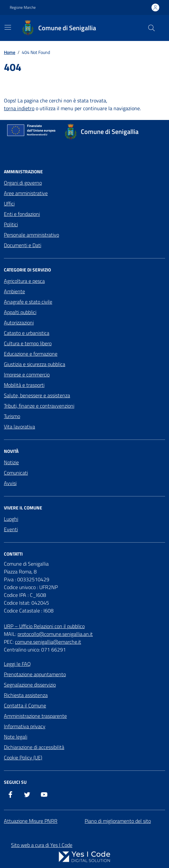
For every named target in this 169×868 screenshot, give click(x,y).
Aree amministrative (26, 193)
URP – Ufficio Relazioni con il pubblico (44, 626)
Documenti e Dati (23, 245)
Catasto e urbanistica (27, 333)
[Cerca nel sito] (151, 28)
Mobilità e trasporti (24, 385)
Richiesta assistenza (26, 695)
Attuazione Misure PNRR (31, 821)
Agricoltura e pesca (24, 281)
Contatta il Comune (25, 705)
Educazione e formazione (31, 354)
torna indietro (19, 108)
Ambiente (14, 291)
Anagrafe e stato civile (28, 302)
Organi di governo (23, 183)
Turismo (12, 416)
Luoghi (11, 519)
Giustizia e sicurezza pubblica (35, 364)
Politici (11, 224)
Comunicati (16, 473)
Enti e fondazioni (22, 214)
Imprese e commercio (27, 375)
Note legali (16, 737)
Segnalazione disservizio (30, 685)
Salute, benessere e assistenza (37, 395)
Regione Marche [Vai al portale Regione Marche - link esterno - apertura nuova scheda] (23, 7)
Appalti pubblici (20, 312)
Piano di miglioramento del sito (118, 821)
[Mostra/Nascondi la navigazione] (8, 27)
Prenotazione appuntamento (35, 674)
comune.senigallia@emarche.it (48, 642)
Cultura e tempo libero (28, 343)
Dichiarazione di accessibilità (34, 747)
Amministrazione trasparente (35, 716)
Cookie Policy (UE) (23, 757)
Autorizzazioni (19, 322)
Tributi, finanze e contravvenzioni (39, 406)
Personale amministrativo (31, 235)
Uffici (9, 204)
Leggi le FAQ (17, 664)
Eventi (11, 529)
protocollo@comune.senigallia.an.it (55, 634)
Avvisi (10, 483)
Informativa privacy (25, 726)
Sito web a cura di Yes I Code (42, 845)
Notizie (11, 462)
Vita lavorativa (19, 427)
